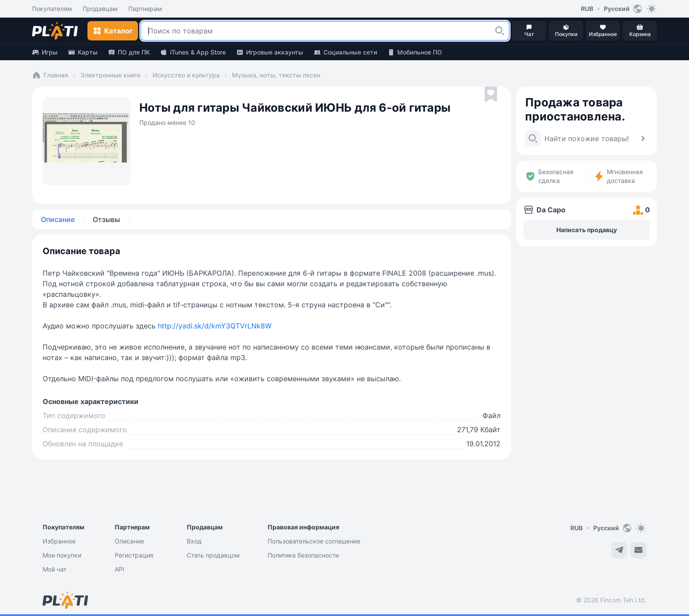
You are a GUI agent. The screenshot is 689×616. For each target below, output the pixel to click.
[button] (500, 31)
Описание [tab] (58, 219)
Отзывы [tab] (106, 219)
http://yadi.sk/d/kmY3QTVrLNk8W (215, 326)
